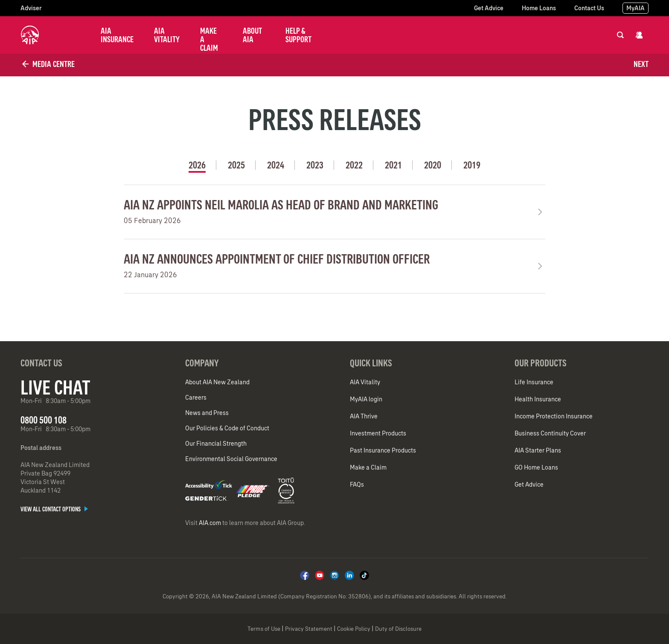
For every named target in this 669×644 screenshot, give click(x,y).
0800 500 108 (44, 420)
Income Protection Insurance (554, 416)
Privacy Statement (309, 629)
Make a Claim (209, 39)
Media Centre (48, 64)
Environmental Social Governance (231, 459)
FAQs (357, 484)
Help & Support (298, 35)
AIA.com (210, 523)
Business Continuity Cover (550, 433)
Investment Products (378, 433)
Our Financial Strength (216, 444)
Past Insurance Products (383, 450)
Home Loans (539, 8)
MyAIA (636, 8)
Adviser (31, 8)
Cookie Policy (354, 629)
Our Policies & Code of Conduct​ (227, 428)
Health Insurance (538, 399)
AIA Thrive (364, 416)
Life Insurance (534, 382)
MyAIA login (366, 399)
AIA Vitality (167, 35)
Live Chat (55, 387)
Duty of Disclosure (398, 629)
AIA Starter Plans (538, 450)
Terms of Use (264, 629)
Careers (196, 397)
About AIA (252, 35)
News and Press (207, 413)
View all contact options (54, 509)
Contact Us (589, 8)
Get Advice (489, 8)
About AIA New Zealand (217, 382)
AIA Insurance (117, 35)
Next (641, 64)
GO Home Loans (536, 467)
